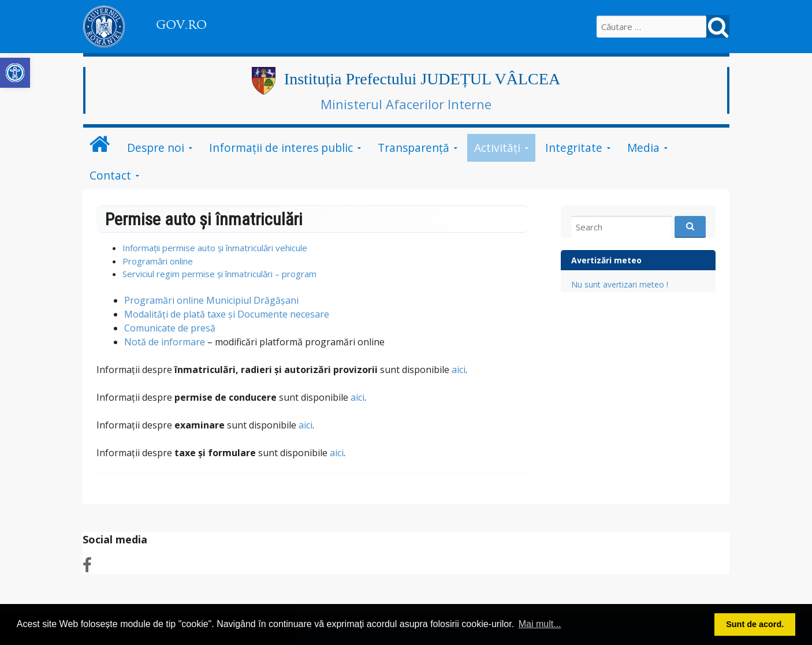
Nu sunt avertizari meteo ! (620, 284)
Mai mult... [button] (540, 624)
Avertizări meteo (606, 260)
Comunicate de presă (170, 328)
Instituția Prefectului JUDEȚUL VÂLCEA (422, 79)
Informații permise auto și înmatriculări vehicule (215, 248)
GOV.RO (181, 25)
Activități (497, 148)
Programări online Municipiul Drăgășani (211, 300)
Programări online (158, 261)
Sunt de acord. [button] (755, 624)
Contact (110, 175)
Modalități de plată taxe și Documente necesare (227, 314)
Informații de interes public (281, 148)
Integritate (574, 148)
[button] (15, 73)
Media (643, 148)
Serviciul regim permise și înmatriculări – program (219, 274)
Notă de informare (165, 342)
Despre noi (156, 148)
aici (457, 370)
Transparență (414, 148)
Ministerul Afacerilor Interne (406, 104)
